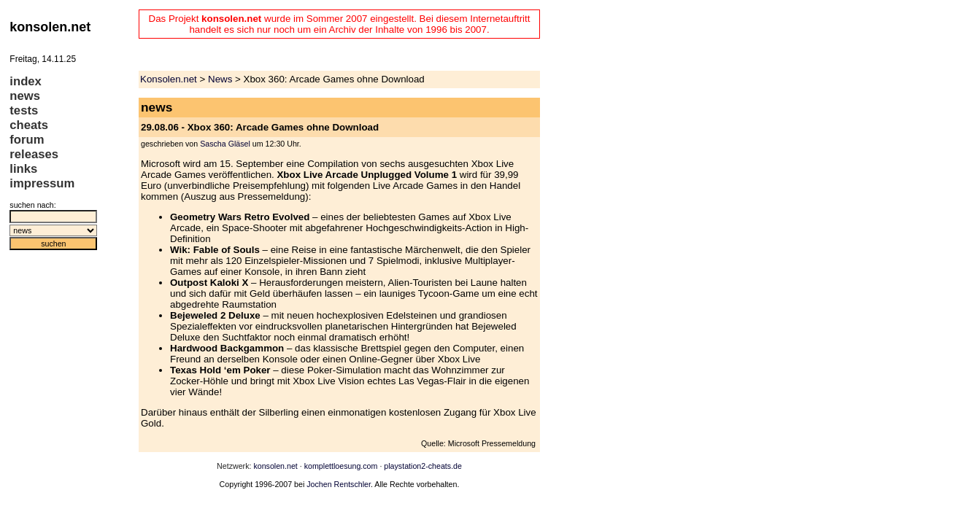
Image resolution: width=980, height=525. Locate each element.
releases (34, 154)
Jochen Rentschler (339, 484)
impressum (42, 183)
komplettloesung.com (341, 466)
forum (27, 140)
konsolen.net (275, 466)
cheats (29, 125)
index (26, 81)
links (23, 169)
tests (24, 110)
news (25, 96)
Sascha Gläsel (225, 144)
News (220, 79)
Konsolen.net (169, 79)
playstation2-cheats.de (423, 466)
